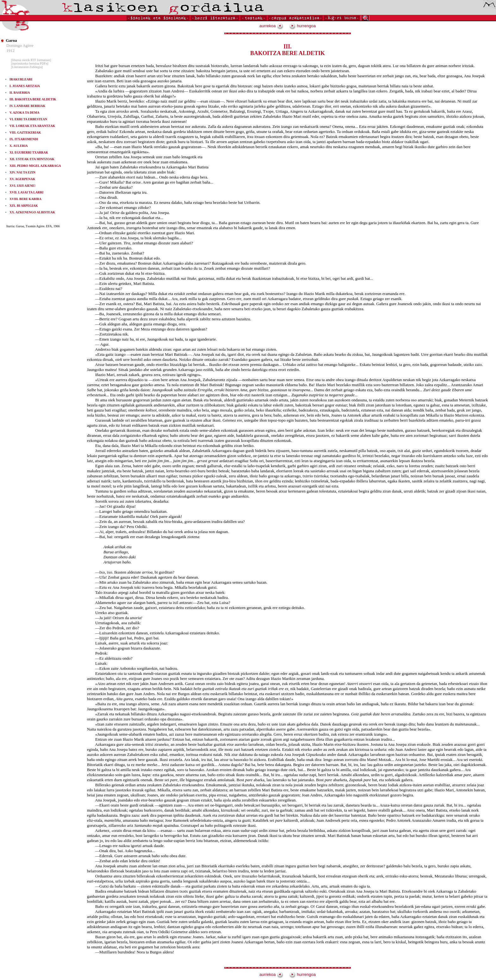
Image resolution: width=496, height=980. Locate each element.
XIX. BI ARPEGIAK (24, 206)
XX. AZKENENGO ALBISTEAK (32, 212)
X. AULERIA (19, 146)
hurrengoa (302, 26)
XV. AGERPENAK (22, 179)
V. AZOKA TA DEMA (24, 113)
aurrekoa (271, 26)
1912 (10, 50)
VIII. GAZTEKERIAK (25, 132)
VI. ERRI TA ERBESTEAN (28, 119)
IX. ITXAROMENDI (24, 139)
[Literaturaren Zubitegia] (27, 67)
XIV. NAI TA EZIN (22, 172)
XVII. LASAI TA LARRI (26, 192)
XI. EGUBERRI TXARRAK (29, 152)
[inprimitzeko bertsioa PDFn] (30, 63)
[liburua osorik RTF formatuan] (31, 60)
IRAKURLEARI (21, 79)
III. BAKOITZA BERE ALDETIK (33, 99)
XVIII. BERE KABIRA (25, 199)
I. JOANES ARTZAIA (25, 86)
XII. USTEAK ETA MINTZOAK (32, 159)
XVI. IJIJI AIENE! (22, 186)
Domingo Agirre (20, 45)
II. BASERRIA (20, 93)
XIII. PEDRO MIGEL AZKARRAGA (35, 166)
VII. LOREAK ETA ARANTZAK (32, 126)
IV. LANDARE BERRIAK (27, 106)
